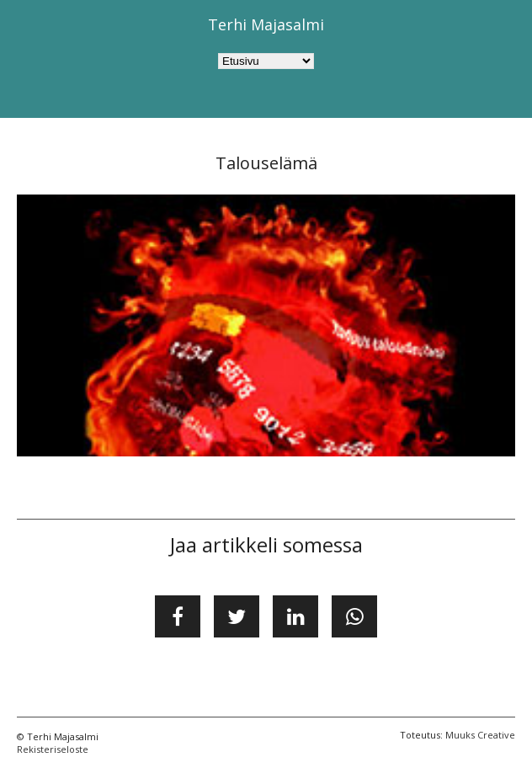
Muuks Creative (480, 735)
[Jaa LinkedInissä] (295, 616)
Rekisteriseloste (53, 749)
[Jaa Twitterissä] (237, 616)
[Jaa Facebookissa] (178, 616)
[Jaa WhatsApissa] (354, 616)
